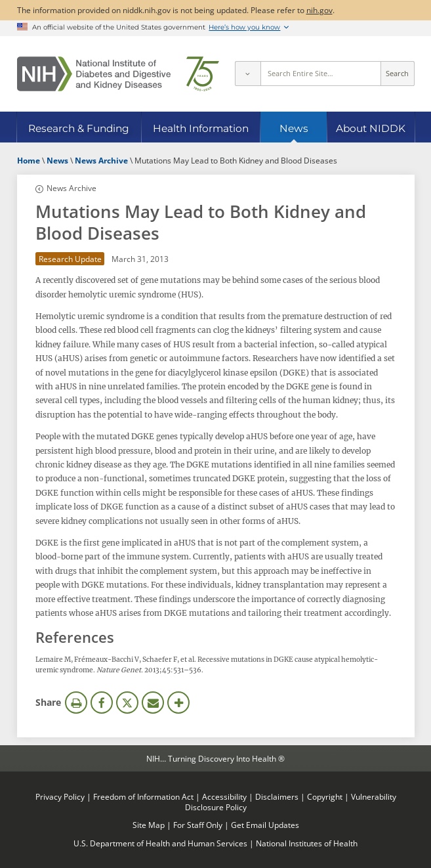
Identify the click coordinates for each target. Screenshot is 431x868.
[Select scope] (247, 74)
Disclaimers (277, 796)
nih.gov (319, 10)
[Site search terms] (321, 74)
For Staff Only (198, 825)
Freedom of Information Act (143, 796)
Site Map (149, 825)
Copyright (325, 796)
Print (76, 703)
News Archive (72, 188)
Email (153, 703)
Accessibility (224, 796)
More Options (178, 703)
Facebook (102, 703)
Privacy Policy (60, 796)
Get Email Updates (265, 825)
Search (397, 74)
